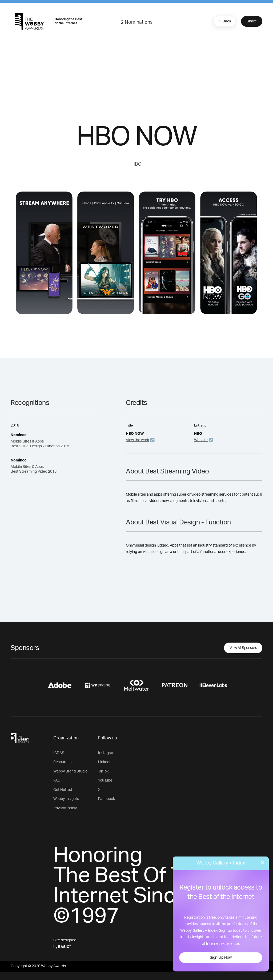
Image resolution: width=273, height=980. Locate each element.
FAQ (57, 780)
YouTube (105, 780)
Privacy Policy (65, 808)
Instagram (107, 753)
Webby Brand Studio (70, 771)
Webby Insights (66, 799)
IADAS (59, 753)
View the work (137, 440)
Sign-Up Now (221, 958)
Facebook (107, 799)
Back (224, 21)
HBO (136, 164)
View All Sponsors (243, 648)
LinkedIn (105, 762)
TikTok (103, 771)
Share (252, 21)
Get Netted (63, 790)
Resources (62, 762)
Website (201, 440)
